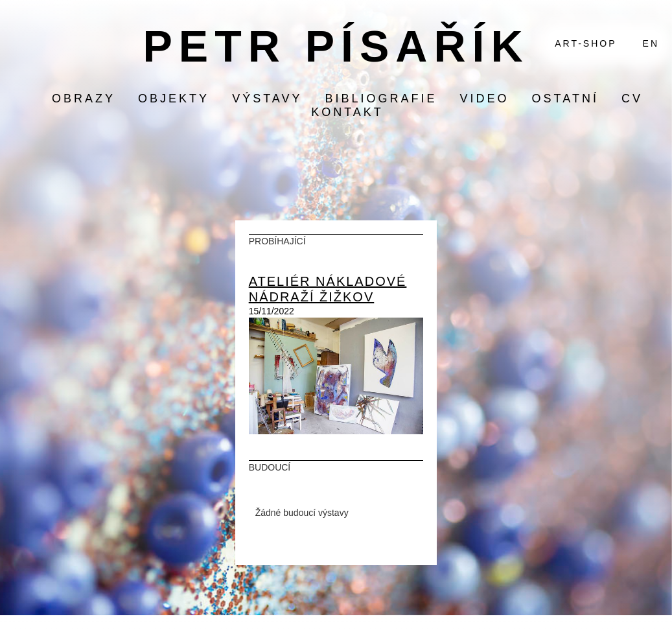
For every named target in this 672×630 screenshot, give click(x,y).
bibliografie (381, 99)
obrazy (84, 99)
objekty (174, 99)
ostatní (565, 99)
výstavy (267, 99)
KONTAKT (347, 112)
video (485, 99)
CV (632, 99)
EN (651, 43)
